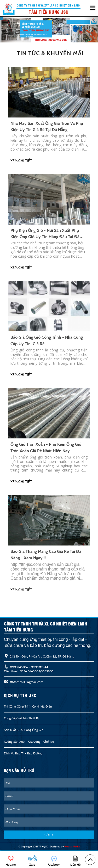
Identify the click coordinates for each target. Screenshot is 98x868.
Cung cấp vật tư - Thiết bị (21, 718)
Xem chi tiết (21, 161)
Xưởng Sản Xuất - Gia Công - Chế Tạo (29, 742)
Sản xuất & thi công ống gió (24, 730)
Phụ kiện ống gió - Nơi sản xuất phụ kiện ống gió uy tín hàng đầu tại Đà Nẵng (45, 237)
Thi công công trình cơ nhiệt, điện (28, 706)
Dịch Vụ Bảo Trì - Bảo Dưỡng (23, 753)
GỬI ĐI (49, 835)
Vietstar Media (72, 847)
